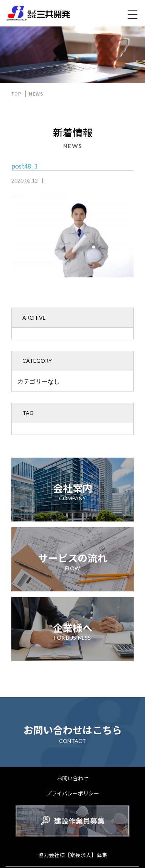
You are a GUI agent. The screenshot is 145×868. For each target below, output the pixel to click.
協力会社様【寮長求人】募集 (73, 855)
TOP (17, 94)
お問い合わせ (73, 778)
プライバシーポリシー (73, 793)
